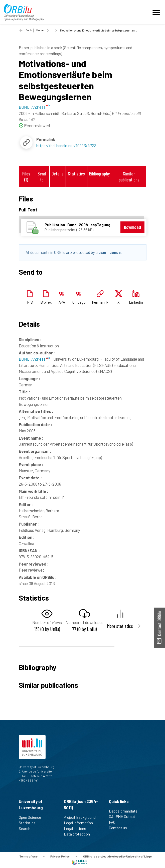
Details (58, 174)
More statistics (120, 626)
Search (27, 829)
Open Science (32, 817)
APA (62, 302)
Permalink (100, 302)
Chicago (79, 302)
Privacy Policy (60, 856)
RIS (30, 302)
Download (132, 227)
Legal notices (77, 829)
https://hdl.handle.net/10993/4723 (66, 145)
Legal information (80, 823)
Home (40, 30)
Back (29, 30)
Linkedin (136, 302)
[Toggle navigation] (157, 12)
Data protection (79, 834)
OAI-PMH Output (124, 817)
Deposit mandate (125, 811)
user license (110, 252)
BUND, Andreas (35, 359)
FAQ (114, 822)
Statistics (76, 174)
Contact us (120, 828)
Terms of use (28, 856)
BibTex (46, 302)
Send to (42, 176)
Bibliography (99, 174)
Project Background (82, 817)
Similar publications (129, 176)
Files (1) (26, 176)
